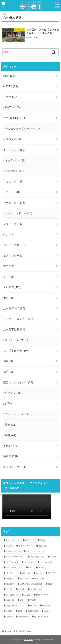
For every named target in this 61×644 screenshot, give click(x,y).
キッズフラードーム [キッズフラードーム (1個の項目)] (15, 557)
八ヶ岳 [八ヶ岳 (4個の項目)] (21, 589)
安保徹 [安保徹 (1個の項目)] (33, 600)
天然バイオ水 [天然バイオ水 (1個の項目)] (42, 595)
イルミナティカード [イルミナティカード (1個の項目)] (35, 551)
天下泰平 (28, 640)
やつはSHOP (14, 118)
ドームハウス (14, 203)
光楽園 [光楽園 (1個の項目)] (9, 589)
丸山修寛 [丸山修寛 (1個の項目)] (10, 584)
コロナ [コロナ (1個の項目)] (53, 557)
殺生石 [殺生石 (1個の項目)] (33, 606)
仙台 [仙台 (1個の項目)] (50, 584)
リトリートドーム (19, 213)
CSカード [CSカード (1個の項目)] (30, 540)
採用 (8, 372)
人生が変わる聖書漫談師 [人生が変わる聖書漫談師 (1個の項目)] (31, 584)
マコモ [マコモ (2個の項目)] (41, 568)
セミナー (12, 192)
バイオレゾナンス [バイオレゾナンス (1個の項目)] (14, 568)
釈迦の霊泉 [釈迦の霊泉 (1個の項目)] (33, 611)
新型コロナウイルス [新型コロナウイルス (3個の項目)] (15, 606)
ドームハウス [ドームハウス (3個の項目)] (46, 562)
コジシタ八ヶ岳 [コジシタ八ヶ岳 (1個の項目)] (37, 557)
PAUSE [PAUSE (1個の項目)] (10, 546)
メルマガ (12, 287)
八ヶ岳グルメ (14, 308)
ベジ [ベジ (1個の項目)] (30, 568)
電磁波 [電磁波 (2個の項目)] (9, 617)
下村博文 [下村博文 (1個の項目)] (10, 579)
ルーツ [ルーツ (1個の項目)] (39, 573)
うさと (10, 97)
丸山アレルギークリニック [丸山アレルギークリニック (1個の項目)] (32, 579)
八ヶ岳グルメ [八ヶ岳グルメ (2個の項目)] (12, 595)
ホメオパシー (13, 255)
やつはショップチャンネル (23, 129)
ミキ (9, 277)
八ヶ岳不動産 (14, 329)
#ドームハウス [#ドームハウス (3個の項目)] (13, 540)
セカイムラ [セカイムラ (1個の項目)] (29, 562)
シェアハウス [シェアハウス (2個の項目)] (12, 562)
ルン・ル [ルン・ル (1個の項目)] (26, 573)
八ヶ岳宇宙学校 (16, 351)
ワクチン (13, 393)
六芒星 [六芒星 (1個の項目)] (27, 595)
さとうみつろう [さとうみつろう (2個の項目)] (26, 546)
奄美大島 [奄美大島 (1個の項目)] (10, 600)
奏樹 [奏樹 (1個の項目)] (22, 600)
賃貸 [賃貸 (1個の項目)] (20, 611)
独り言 (11, 456)
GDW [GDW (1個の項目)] (42, 540)
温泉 (11, 425)
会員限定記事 (15, 171)
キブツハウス (15, 160)
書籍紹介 (11, 446)
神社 (11, 435)
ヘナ (8, 234)
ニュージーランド (19, 414)
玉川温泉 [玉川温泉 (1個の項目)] (46, 606)
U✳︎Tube (12, 107)
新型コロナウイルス (18, 382)
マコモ (9, 266)
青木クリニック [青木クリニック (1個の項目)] (41, 617)
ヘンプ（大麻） (15, 245)
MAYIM (11, 86)
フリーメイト (13, 224)
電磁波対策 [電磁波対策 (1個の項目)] (23, 617)
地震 (8, 361)
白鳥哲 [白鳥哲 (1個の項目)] (9, 611)
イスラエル (13, 139)
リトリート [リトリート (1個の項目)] (11, 573)
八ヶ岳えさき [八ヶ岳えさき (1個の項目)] (36, 589)
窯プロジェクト (15, 467)
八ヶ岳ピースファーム (19, 319)
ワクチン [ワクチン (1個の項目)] (52, 573)
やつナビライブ (17, 340)
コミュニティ (13, 181)
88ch (9, 76)
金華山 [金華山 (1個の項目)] (47, 611)
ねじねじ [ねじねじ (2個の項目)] (43, 546)
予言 (8, 298)
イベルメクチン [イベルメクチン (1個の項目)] (13, 551)
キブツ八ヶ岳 (14, 150)
